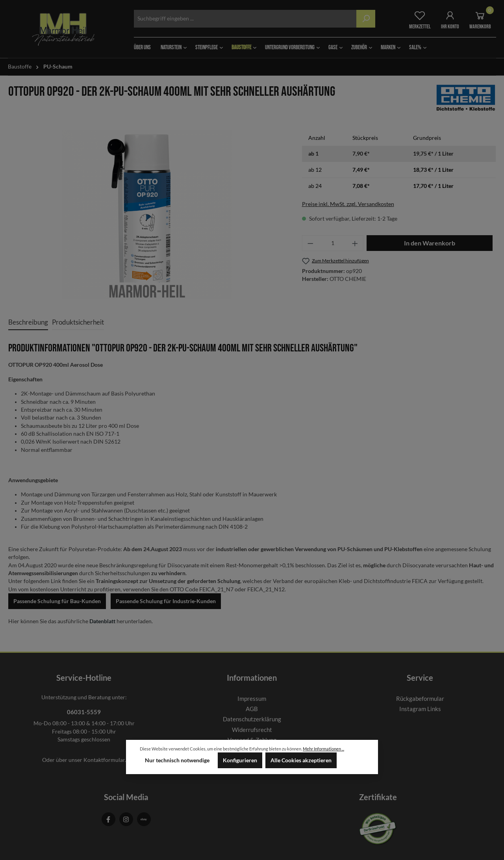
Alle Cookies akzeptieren (301, 760)
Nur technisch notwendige (177, 760)
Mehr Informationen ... (323, 749)
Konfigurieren (240, 760)
